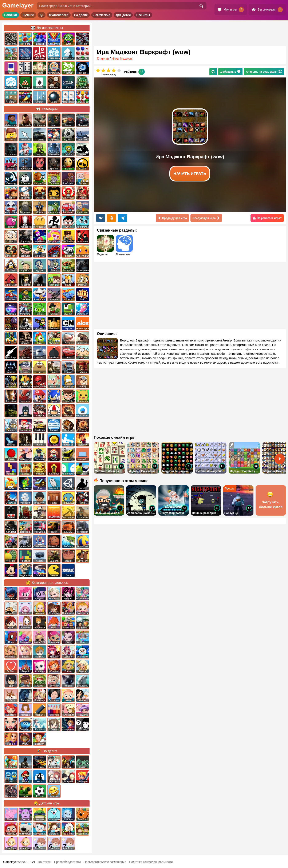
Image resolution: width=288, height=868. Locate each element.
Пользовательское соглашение (105, 862)
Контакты (45, 862)
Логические (102, 15)
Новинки (11, 15)
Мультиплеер (59, 15)
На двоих (81, 15)
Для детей (123, 15)
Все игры (143, 15)
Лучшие (28, 15)
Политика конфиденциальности (151, 862)
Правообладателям (67, 862)
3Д (42, 15)
